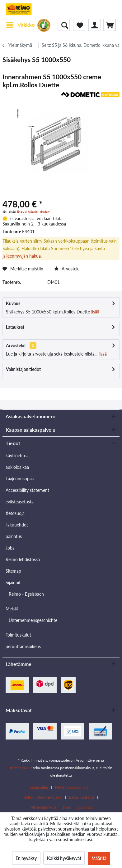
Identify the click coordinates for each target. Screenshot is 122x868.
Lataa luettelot (82, 797)
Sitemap (13, 571)
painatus (14, 536)
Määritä (99, 858)
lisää (95, 312)
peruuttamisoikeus (23, 646)
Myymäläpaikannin (71, 787)
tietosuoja (15, 513)
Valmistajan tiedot (23, 369)
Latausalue (39, 787)
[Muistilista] (79, 25)
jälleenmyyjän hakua (22, 256)
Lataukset (15, 327)
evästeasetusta (20, 502)
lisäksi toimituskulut (33, 212)
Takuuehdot (17, 525)
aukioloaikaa (17, 467)
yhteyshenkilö (43, 807)
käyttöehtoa (17, 456)
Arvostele (67, 269)
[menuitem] (20, 25)
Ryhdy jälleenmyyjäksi (43, 797)
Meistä (12, 609)
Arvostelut (16, 345)
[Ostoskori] (110, 25)
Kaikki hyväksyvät (64, 858)
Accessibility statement (27, 490)
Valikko (21, 24)
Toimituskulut (18, 635)
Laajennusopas (20, 479)
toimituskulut (21, 768)
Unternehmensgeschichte (33, 620)
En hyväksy (26, 858)
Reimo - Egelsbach (26, 594)
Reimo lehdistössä (23, 559)
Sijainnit (13, 582)
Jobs (10, 548)
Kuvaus (13, 303)
